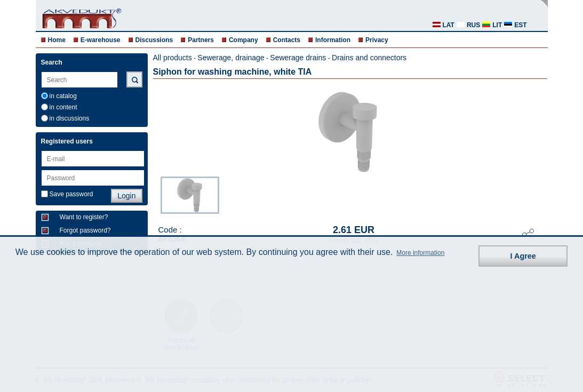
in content (63, 107)
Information (333, 40)
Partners (201, 40)
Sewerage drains (298, 58)
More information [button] (420, 253)
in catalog (63, 96)
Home (57, 40)
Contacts (287, 40)
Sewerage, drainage (231, 58)
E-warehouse (101, 40)
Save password (71, 194)
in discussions (70, 118)
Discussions (154, 40)
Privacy (377, 40)
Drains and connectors (369, 58)
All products (173, 58)
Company (243, 40)
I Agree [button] (523, 256)
